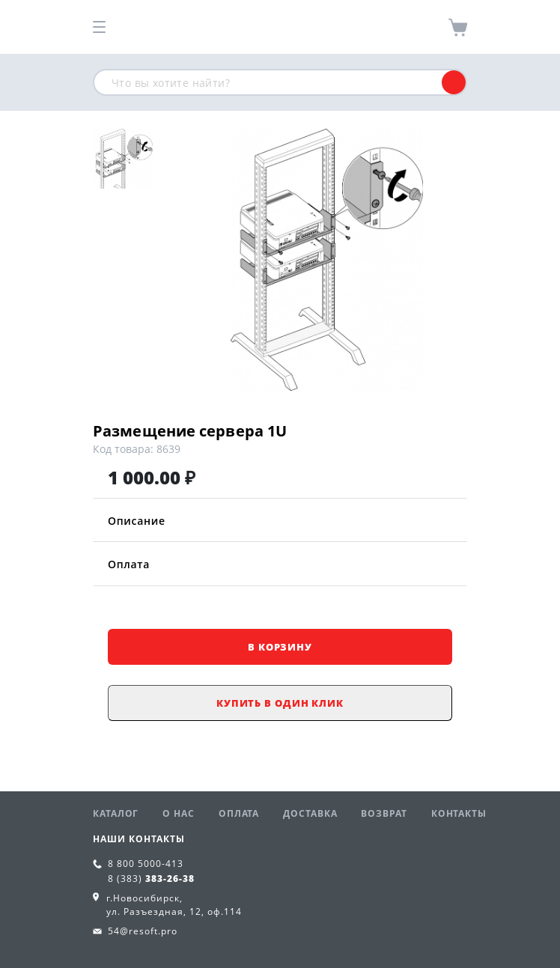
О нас (179, 813)
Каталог (116, 813)
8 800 (146, 864)
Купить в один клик (280, 703)
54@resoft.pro (143, 931)
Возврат (384, 813)
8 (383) (151, 879)
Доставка (310, 813)
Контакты (459, 813)
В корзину (280, 647)
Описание (280, 521)
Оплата (280, 564)
